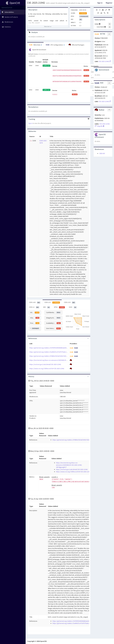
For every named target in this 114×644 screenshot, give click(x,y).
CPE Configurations (55, 45)
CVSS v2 (34, 307)
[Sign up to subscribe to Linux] (110, 24)
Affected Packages (76, 45)
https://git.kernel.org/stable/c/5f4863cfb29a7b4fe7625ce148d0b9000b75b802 (55, 356)
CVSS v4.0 (35, 302)
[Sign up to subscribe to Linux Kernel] (110, 27)
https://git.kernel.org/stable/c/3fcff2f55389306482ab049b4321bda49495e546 (55, 348)
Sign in (100, 3)
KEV (47, 307)
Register (109, 3)
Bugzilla (101, 126)
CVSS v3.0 (70, 302)
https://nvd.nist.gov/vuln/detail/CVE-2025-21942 (45, 364)
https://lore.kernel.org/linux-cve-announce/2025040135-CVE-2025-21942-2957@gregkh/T (59, 360)
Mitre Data (35, 45)
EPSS (59, 307)
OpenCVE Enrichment (38, 50)
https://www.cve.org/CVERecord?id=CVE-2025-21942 (47, 369)
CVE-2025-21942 (36, 3)
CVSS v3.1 (52, 302)
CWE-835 (102, 153)
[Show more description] (48, 26)
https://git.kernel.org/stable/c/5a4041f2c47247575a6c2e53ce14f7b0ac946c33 (55, 352)
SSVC (73, 307)
